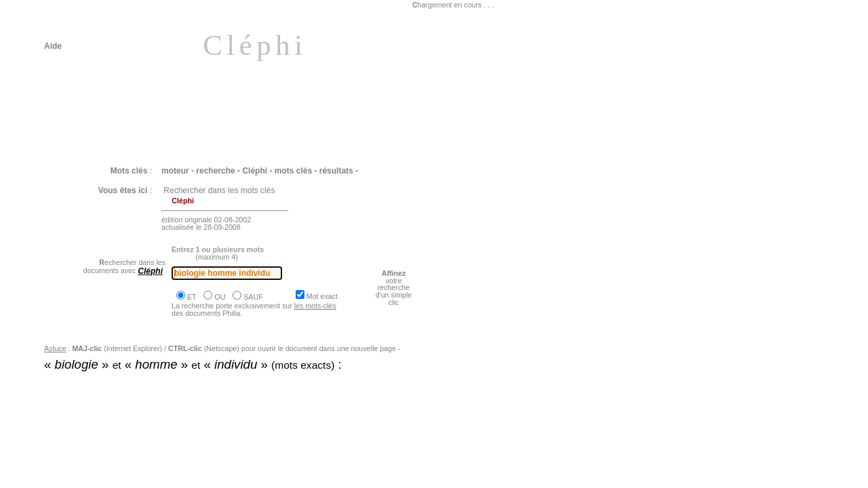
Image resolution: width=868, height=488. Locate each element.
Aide (53, 46)
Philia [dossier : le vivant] (107, 399)
